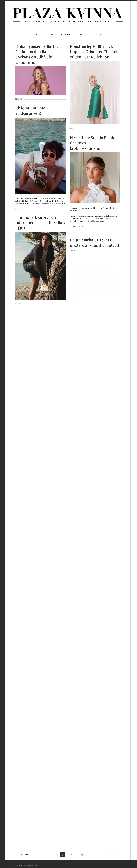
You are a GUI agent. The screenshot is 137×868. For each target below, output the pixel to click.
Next (114, 852)
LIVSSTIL (82, 35)
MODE (50, 35)
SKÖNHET (66, 35)
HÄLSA (98, 35)
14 (82, 852)
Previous (23, 852)
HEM (37, 35)
